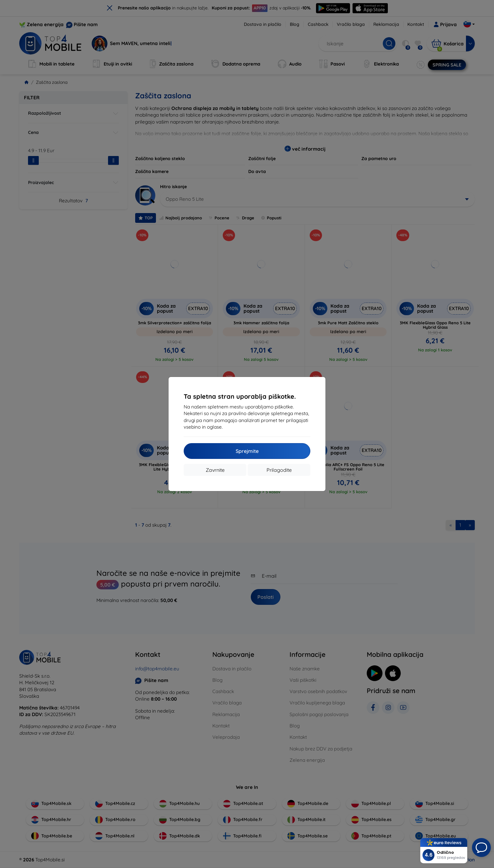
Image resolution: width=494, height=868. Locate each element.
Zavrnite (215, 470)
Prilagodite (279, 470)
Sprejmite (247, 451)
